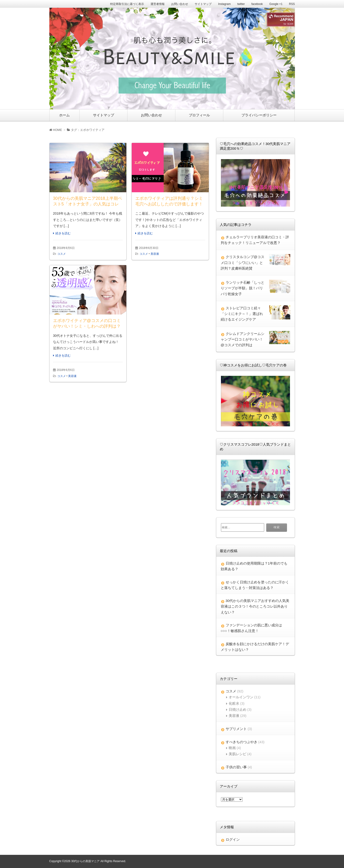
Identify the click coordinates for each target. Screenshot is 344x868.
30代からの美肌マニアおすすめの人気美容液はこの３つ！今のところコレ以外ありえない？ (255, 606)
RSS (292, 4)
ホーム (64, 115)
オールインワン (241, 697)
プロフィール (199, 115)
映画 (232, 748)
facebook (257, 4)
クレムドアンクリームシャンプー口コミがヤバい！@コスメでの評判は (243, 339)
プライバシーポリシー (259, 115)
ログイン (233, 839)
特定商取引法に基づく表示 (127, 4)
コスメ (62, 254)
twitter (241, 4)
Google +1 (276, 4)
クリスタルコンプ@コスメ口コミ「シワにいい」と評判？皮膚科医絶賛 (243, 263)
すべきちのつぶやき (242, 742)
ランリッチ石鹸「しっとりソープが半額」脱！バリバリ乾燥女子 (243, 288)
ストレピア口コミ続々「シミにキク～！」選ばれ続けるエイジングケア (242, 314)
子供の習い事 (236, 767)
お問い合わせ (180, 4)
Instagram (224, 4)
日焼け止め (238, 709)
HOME (56, 130)
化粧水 (234, 703)
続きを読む (63, 233)
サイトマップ (203, 4)
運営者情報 (158, 4)
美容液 (155, 254)
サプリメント (236, 729)
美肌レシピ (238, 754)
